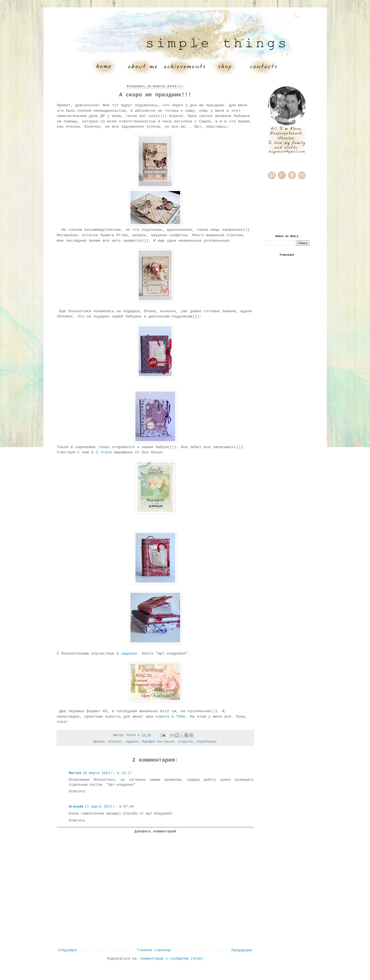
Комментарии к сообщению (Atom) (172, 959)
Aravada (76, 807)
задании (129, 654)
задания (132, 742)
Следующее (68, 950)
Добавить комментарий (155, 831)
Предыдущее (242, 950)
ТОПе (181, 717)
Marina (75, 773)
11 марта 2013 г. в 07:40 (109, 807)
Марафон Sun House (158, 742)
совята (162, 717)
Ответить (77, 791)
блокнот (115, 742)
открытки (185, 742)
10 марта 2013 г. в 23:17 (107, 773)
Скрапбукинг (207, 742)
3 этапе (104, 452)
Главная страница (154, 950)
